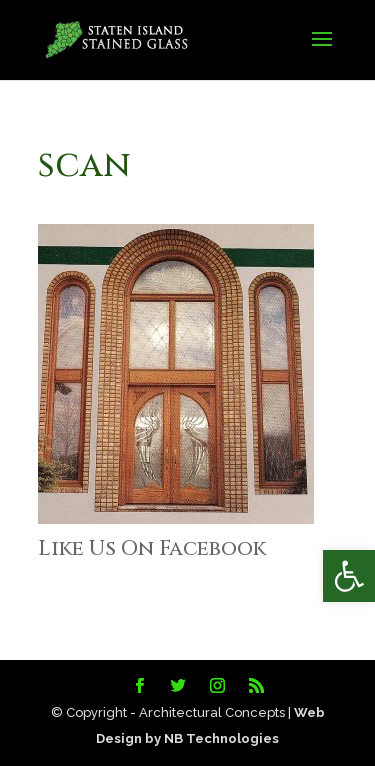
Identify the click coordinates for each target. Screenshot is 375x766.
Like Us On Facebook (152, 549)
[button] (349, 576)
